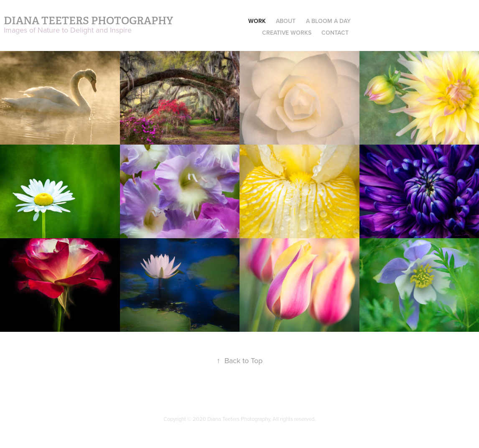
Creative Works (287, 33)
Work (257, 21)
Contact (335, 33)
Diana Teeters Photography (88, 20)
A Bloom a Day (328, 21)
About (286, 21)
